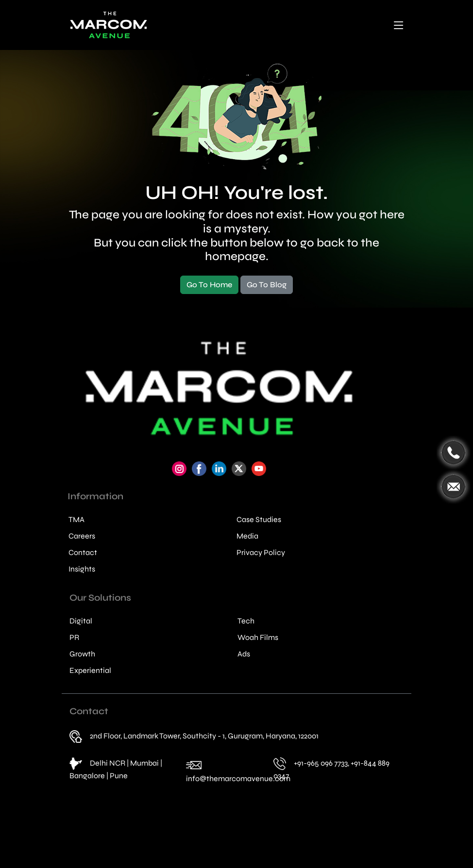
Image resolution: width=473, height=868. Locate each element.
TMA (76, 520)
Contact (83, 553)
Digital (81, 621)
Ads (244, 654)
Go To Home (209, 285)
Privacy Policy (261, 553)
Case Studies (259, 520)
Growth (82, 654)
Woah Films (258, 638)
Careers (82, 536)
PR (74, 638)
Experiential (90, 671)
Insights (82, 569)
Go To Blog (267, 285)
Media (247, 536)
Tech (246, 621)
